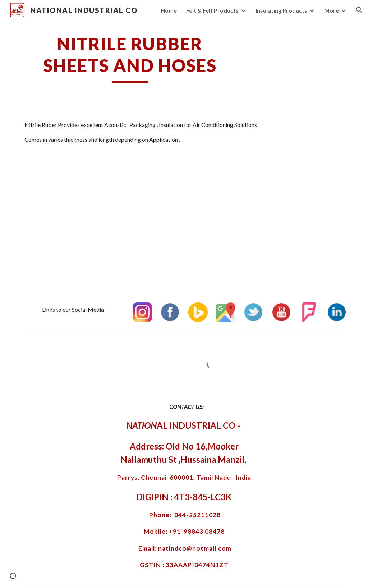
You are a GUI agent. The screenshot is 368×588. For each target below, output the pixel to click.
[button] (359, 10)
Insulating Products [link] (281, 10)
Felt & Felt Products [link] (212, 10)
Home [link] (169, 10)
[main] (130, 58)
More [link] (332, 10)
